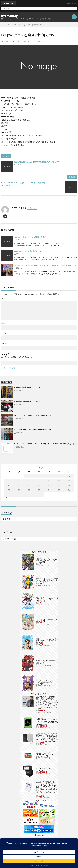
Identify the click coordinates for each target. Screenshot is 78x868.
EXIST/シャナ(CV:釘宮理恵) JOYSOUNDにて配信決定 (23, 183)
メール (5, 333)
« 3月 (6, 498)
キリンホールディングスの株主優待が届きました (33, 430)
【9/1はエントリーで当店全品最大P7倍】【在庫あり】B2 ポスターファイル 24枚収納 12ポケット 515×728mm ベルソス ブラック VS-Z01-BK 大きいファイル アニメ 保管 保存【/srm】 (47, 737)
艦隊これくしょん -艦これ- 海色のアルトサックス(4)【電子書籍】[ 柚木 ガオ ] (47, 641)
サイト (4, 343)
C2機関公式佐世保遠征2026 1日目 (27, 401)
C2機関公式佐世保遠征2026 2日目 (27, 387)
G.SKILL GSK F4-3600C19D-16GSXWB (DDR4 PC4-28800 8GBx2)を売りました (45, 444)
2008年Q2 (39, 41)
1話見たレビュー (29, 41)
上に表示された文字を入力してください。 (17, 357)
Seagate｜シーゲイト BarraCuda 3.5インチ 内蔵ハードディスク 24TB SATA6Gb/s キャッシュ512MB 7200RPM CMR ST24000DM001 (47, 721)
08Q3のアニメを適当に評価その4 (28, 251)
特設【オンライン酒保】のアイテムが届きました (33, 415)
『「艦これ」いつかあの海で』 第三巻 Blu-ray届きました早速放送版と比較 (45, 265)
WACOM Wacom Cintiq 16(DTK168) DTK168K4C (45, 754)
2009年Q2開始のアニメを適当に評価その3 (31, 237)
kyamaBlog (10, 16)
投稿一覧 (32, 208)
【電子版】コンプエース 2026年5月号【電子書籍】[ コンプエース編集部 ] (47, 561)
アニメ (17, 41)
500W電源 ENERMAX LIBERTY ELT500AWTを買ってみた (38, 162)
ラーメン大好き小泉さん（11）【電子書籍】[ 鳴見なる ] (47, 682)
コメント (5, 299)
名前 (4, 323)
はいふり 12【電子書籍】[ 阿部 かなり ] (47, 620)
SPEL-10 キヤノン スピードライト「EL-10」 (47, 769)
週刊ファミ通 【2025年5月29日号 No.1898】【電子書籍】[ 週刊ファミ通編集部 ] (47, 580)
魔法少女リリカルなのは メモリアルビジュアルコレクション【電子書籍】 (47, 600)
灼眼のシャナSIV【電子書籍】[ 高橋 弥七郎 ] (47, 661)
